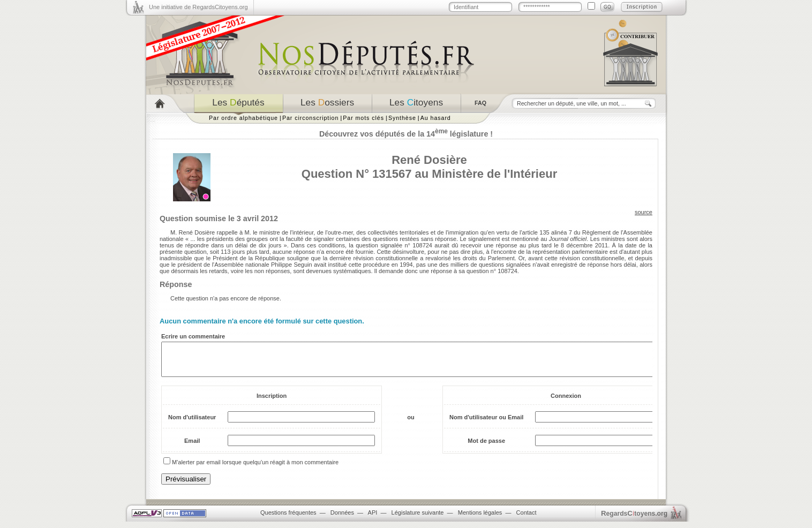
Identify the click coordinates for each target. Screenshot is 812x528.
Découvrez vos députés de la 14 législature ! (406, 134)
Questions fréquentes (288, 519)
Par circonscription (310, 118)
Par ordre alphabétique (243, 118)
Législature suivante (418, 519)
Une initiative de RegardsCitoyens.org (198, 7)
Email (192, 447)
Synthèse (402, 118)
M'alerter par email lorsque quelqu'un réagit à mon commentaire (255, 469)
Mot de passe (486, 447)
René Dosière (429, 160)
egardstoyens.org (634, 520)
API (373, 519)
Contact (527, 519)
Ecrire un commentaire (193, 336)
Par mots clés (363, 118)
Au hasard (436, 118)
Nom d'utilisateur (192, 424)
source (644, 212)
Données (342, 519)
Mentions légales (480, 519)
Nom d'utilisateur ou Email (486, 424)
